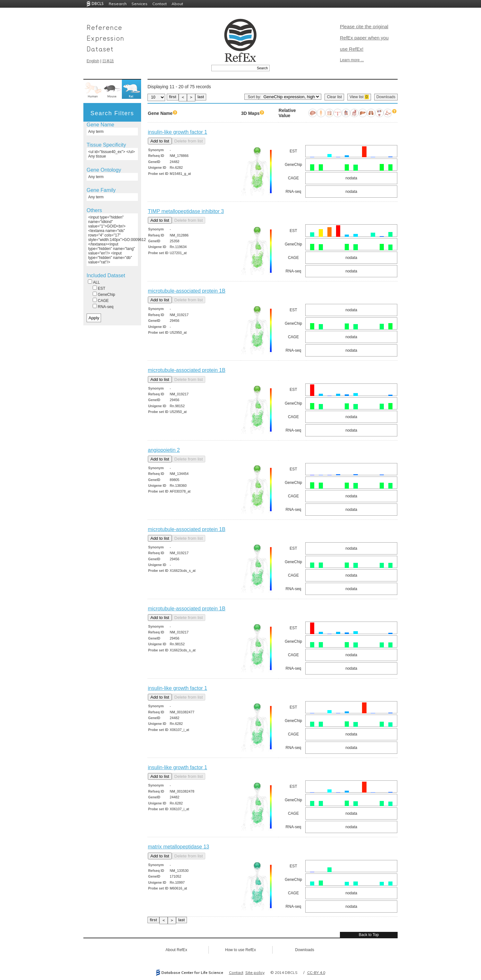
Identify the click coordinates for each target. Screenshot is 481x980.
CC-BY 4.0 (316, 972)
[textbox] (233, 68)
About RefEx (176, 950)
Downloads (386, 97)
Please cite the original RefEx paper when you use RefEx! (364, 38)
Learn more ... (352, 60)
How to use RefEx (240, 950)
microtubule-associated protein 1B (187, 291)
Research (118, 4)
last (201, 97)
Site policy (255, 972)
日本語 (108, 61)
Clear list (334, 97)
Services (139, 4)
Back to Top (369, 935)
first (173, 97)
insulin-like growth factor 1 (177, 132)
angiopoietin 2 (164, 450)
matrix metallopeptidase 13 (178, 847)
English (93, 61)
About (177, 4)
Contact (160, 4)
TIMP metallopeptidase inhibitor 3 (186, 211)
